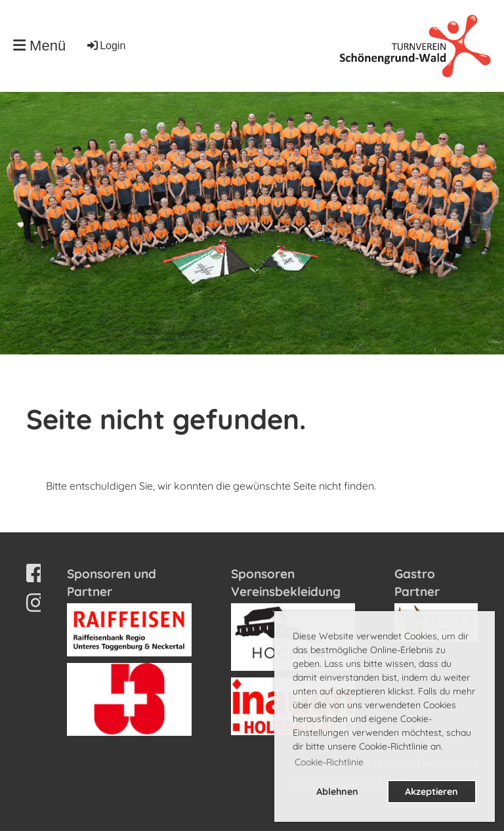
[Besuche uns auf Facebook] (35, 573)
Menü (39, 46)
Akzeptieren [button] (431, 792)
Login (105, 46)
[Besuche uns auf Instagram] (35, 603)
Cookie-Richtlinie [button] (329, 762)
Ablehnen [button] (337, 792)
